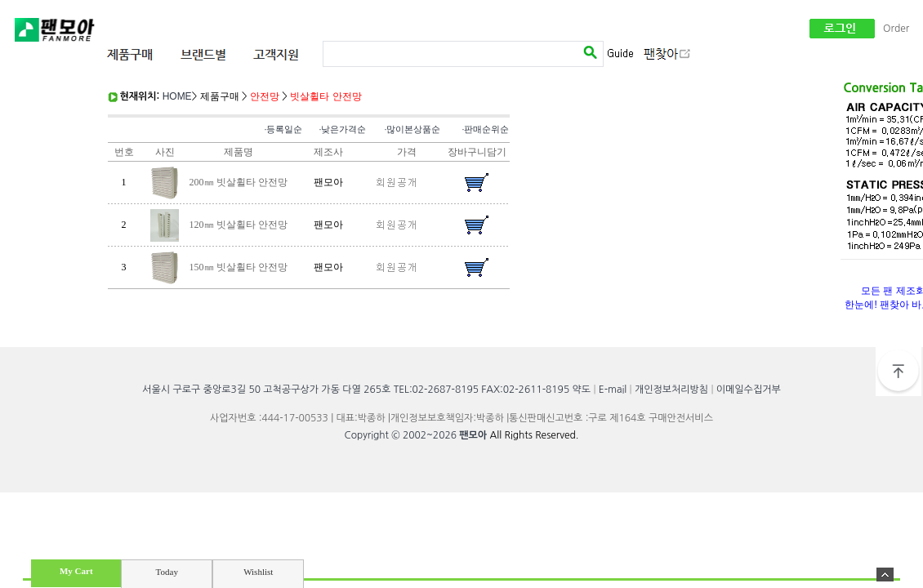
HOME (177, 96)
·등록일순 (284, 129)
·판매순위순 (486, 129)
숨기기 (885, 575)
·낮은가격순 (343, 129)
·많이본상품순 (413, 129)
